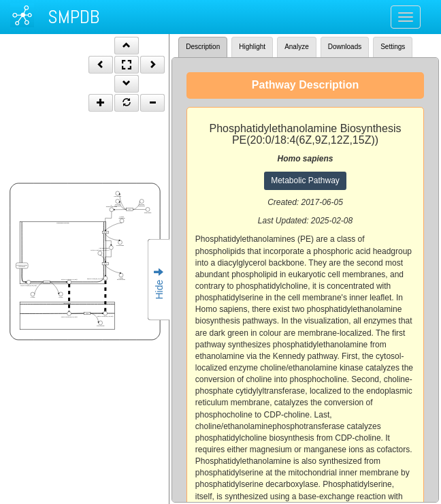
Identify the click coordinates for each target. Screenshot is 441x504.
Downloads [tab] (345, 47)
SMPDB (73, 17)
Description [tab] (203, 47)
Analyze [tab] (297, 47)
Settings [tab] (393, 47)
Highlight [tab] (252, 47)
